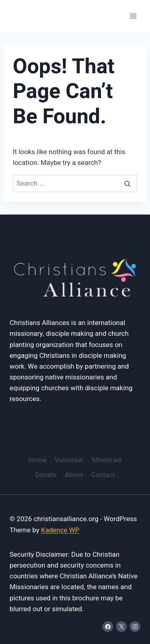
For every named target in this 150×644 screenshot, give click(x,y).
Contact (103, 475)
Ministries (107, 460)
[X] (121, 627)
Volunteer (69, 460)
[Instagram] (135, 627)
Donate (46, 475)
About (74, 475)
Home (38, 460)
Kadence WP (60, 530)
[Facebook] (108, 627)
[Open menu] (133, 16)
